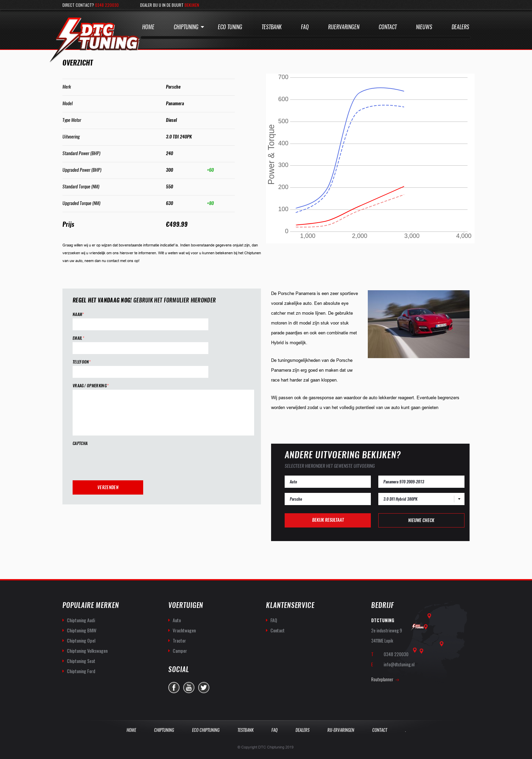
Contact (388, 27)
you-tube (189, 688)
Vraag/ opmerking (91, 386)
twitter (204, 688)
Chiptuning (186, 27)
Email (78, 338)
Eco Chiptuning (206, 730)
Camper (180, 651)
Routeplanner (382, 679)
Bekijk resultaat (328, 520)
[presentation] (124, 461)
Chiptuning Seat (81, 661)
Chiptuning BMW (82, 630)
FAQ (274, 620)
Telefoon (82, 362)
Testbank (272, 27)
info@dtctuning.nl (399, 664)
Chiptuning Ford (81, 671)
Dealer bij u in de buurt (170, 5)
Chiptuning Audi (81, 620)
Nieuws (424, 27)
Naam (78, 314)
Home (148, 27)
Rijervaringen (344, 27)
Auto (177, 620)
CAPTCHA (80, 443)
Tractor (179, 640)
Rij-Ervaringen (341, 730)
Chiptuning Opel (81, 640)
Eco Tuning (230, 27)
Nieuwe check (421, 520)
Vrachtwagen (184, 630)
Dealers (460, 27)
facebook (174, 688)
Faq (305, 27)
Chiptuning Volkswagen (87, 651)
